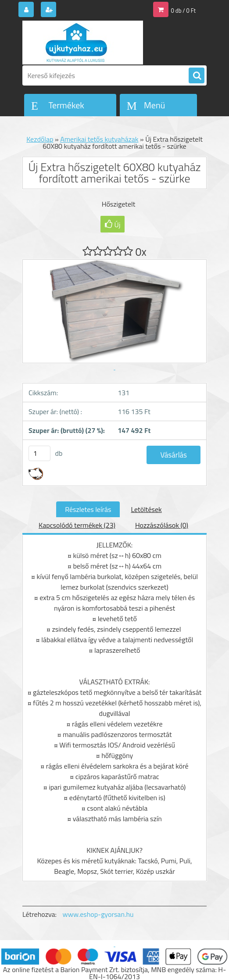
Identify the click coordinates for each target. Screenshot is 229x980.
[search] (197, 76)
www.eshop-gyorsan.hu (98, 914)
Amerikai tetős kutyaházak (99, 139)
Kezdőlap (40, 139)
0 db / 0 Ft (183, 11)
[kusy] (39, 453)
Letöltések (146, 509)
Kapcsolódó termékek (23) (77, 525)
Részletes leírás (88, 509)
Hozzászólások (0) (162, 525)
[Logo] (83, 43)
